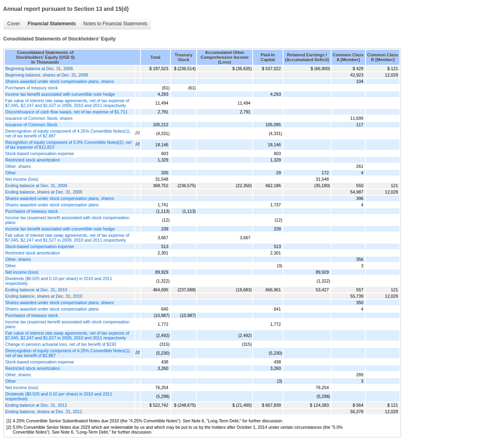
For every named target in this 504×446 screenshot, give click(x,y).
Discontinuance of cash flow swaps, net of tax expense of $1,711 (66, 112)
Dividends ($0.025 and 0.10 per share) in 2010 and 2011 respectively (59, 281)
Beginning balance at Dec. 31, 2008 (39, 69)
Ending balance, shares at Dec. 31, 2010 (44, 296)
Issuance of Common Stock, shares (39, 118)
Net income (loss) (22, 179)
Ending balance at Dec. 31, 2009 (36, 186)
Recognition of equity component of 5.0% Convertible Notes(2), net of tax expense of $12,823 (68, 145)
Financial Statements (52, 24)
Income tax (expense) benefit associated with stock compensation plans (67, 220)
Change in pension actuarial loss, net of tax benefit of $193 (61, 344)
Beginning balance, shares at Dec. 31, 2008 (47, 75)
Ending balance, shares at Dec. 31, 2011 (44, 412)
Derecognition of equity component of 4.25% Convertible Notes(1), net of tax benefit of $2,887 (68, 133)
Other (11, 173)
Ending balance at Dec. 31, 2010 (36, 290)
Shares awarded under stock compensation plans (52, 205)
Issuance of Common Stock (31, 125)
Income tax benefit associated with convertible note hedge (60, 94)
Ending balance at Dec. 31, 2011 (36, 405)
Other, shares (18, 166)
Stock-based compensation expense (40, 153)
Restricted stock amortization (33, 160)
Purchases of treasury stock (31, 88)
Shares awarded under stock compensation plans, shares (59, 81)
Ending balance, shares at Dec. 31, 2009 (44, 192)
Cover (14, 24)
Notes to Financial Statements (115, 24)
